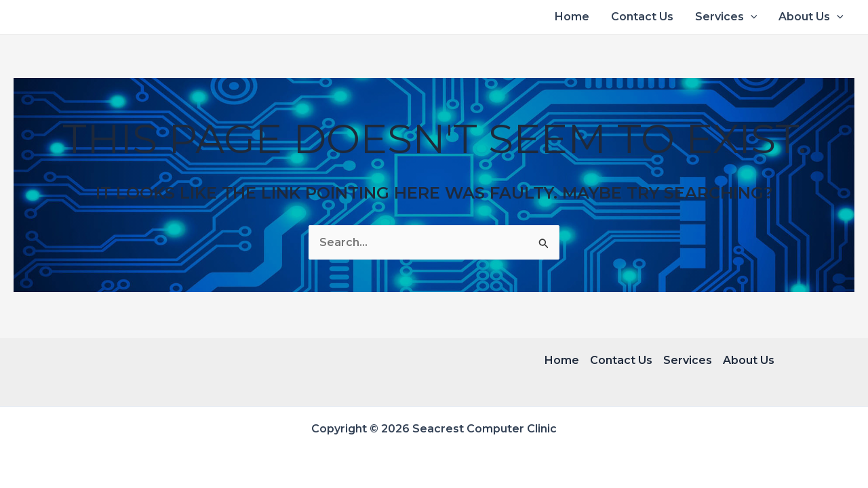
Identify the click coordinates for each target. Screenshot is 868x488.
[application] (751, 17)
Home (572, 17)
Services (726, 17)
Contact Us (642, 17)
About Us (811, 17)
